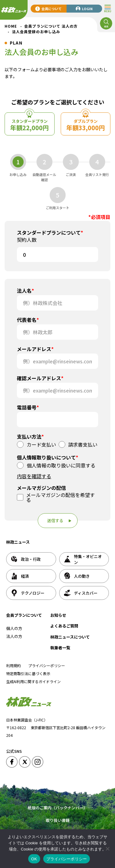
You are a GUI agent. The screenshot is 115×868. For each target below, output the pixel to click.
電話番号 (28, 407)
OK (34, 859)
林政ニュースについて (70, 637)
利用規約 (13, 665)
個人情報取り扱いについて (48, 457)
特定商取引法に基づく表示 (28, 673)
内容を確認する (34, 476)
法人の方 (14, 636)
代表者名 (28, 320)
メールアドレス (35, 349)
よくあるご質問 (64, 626)
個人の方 (14, 628)
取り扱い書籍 (58, 820)
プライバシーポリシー (47, 665)
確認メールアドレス (40, 378)
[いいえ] (107, 849)
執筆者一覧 (60, 648)
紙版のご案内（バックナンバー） (57, 808)
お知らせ (58, 615)
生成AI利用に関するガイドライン (33, 681)
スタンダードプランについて (50, 233)
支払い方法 (30, 436)
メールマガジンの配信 (41, 488)
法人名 (25, 291)
